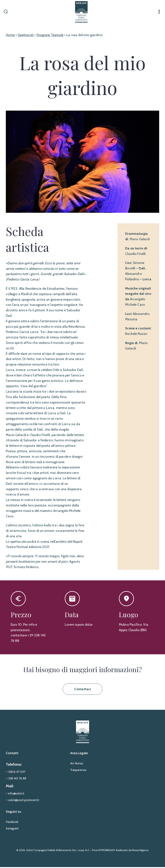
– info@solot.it (15, 795)
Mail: (10, 787)
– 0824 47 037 (16, 773)
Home (10, 36)
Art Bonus (77, 764)
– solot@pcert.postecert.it (22, 801)
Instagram (12, 830)
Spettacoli (26, 36)
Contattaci (82, 690)
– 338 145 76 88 (16, 779)
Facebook (12, 823)
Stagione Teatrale (50, 36)
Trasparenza (78, 771)
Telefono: (14, 765)
